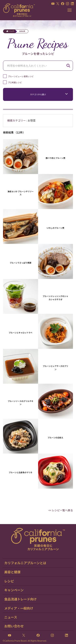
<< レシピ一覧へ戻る (61, 510)
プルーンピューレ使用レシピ (21, 76)
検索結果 (22, 31)
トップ (12, 31)
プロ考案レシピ (15, 82)
